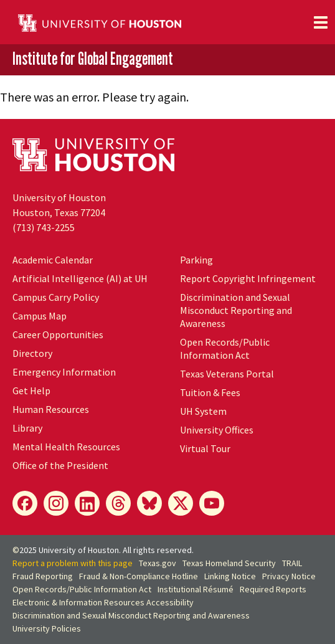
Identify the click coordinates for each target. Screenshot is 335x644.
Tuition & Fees (210, 392)
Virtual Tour (205, 448)
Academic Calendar (53, 260)
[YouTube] (212, 503)
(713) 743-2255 (44, 227)
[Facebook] (25, 503)
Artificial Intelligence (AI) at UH (80, 278)
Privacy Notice (289, 576)
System (203, 411)
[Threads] (118, 503)
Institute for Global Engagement (93, 59)
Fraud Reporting (43, 576)
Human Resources (51, 409)
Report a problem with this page (73, 563)
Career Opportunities (58, 334)
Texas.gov (158, 563)
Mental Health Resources (66, 447)
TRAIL (292, 563)
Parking (196, 260)
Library (27, 428)
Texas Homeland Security (229, 563)
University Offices (217, 430)
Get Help (31, 391)
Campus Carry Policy (56, 297)
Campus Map (40, 316)
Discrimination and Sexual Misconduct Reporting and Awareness (236, 310)
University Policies (47, 628)
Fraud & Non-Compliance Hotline (139, 576)
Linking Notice (230, 576)
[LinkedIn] (87, 503)
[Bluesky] (149, 503)
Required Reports (273, 589)
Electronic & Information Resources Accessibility (103, 602)
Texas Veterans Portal (227, 374)
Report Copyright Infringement (248, 278)
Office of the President (60, 465)
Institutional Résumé (196, 589)
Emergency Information (64, 372)
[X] (181, 503)
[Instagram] (56, 503)
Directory (32, 353)
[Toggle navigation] (321, 22)
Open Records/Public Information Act (225, 348)
